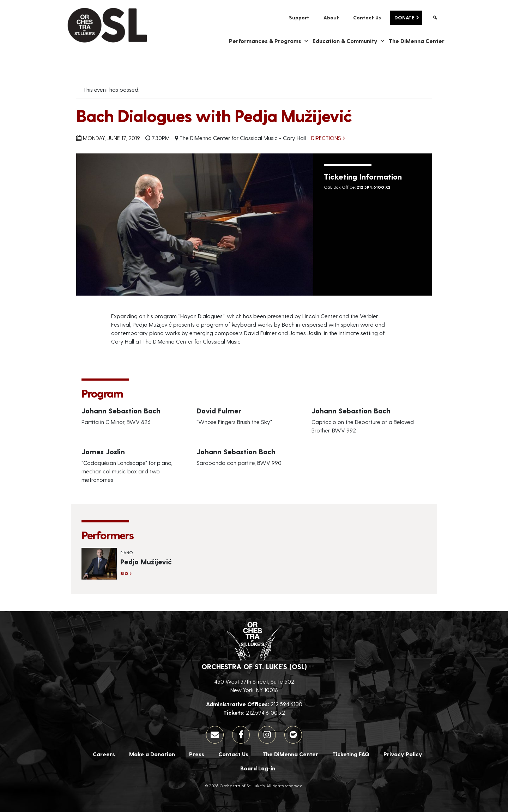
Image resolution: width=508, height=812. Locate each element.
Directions (326, 138)
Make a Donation (152, 754)
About (331, 17)
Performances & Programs (269, 41)
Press (197, 754)
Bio (124, 573)
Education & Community (349, 41)
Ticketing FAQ (351, 754)
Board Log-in (258, 768)
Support (299, 17)
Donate (404, 17)
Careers (104, 754)
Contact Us (367, 17)
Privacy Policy (403, 754)
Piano (127, 552)
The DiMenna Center (417, 41)
